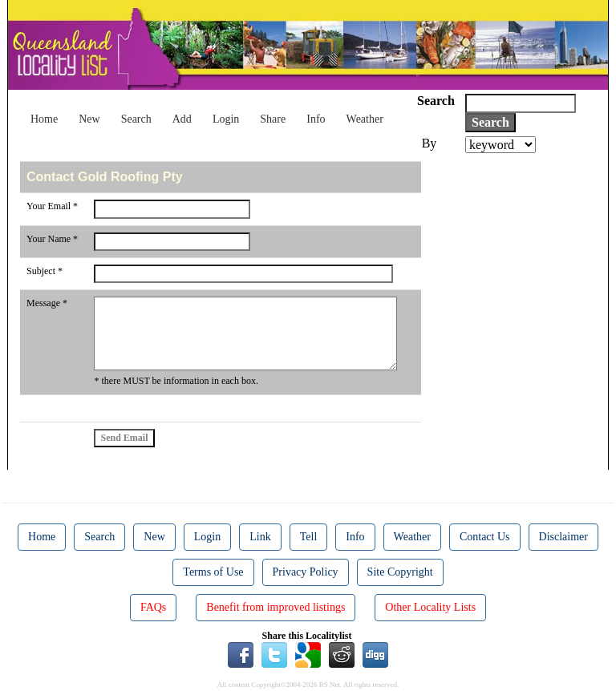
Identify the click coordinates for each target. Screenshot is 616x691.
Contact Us (485, 537)
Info (316, 119)
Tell (309, 537)
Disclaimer (563, 537)
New (89, 119)
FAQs (153, 607)
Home (44, 119)
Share (273, 119)
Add (182, 119)
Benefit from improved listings (276, 607)
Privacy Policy (306, 572)
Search (136, 119)
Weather (365, 119)
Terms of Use (213, 572)
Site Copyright (400, 572)
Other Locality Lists (430, 607)
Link (260, 537)
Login (226, 119)
